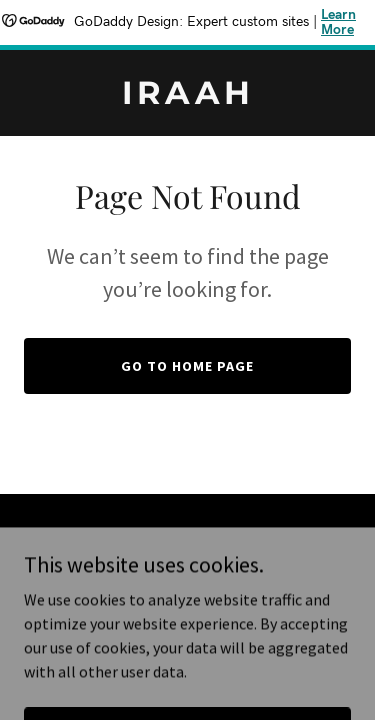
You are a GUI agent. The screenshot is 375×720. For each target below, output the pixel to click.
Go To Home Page (187, 366)
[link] (187, 98)
